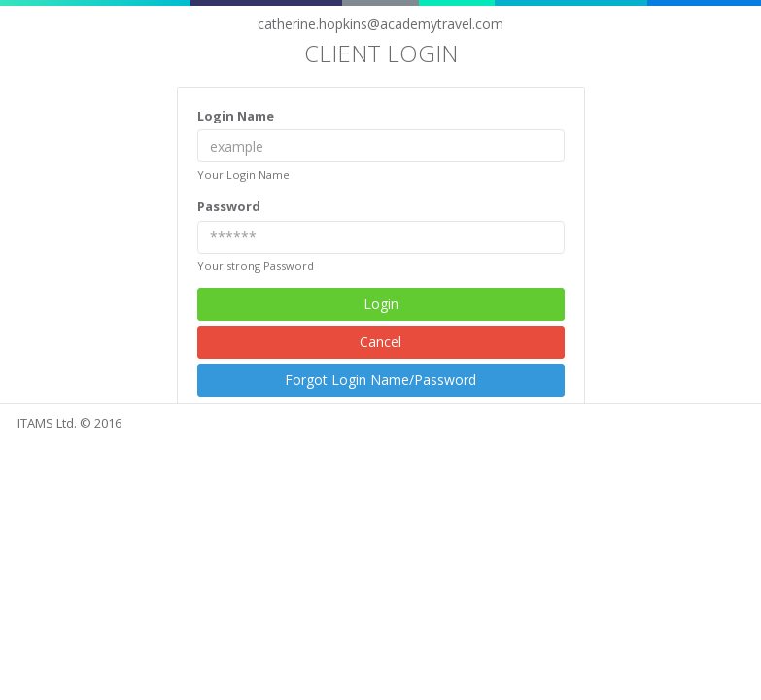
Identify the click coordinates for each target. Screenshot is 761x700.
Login (381, 304)
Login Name (236, 116)
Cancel (380, 342)
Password (229, 206)
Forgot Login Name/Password (380, 380)
